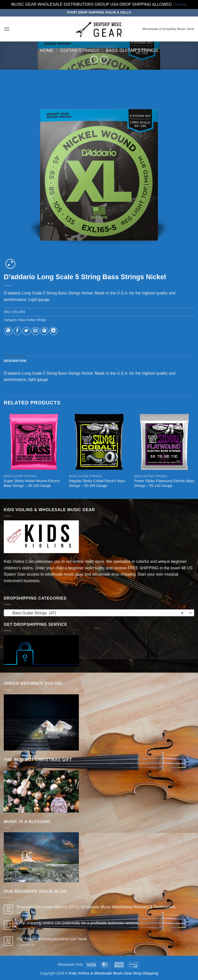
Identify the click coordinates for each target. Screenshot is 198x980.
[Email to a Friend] (35, 331)
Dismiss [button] (180, 4)
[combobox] (99, 613)
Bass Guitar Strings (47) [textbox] (96, 613)
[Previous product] (104, 60)
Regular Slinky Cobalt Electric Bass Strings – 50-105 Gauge (97, 483)
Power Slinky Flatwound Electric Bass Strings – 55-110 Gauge (164, 483)
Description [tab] (15, 361)
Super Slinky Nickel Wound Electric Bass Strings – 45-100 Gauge (32, 483)
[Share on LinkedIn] (53, 331)
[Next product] (94, 60)
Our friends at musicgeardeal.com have (52, 939)
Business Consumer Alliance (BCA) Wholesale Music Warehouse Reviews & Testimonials (96, 907)
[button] (7, 29)
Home (47, 50)
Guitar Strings (80, 50)
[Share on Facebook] (17, 331)
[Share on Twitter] (26, 331)
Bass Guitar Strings (132, 50)
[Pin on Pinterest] (44, 331)
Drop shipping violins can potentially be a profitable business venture (78, 923)
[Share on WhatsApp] (8, 331)
